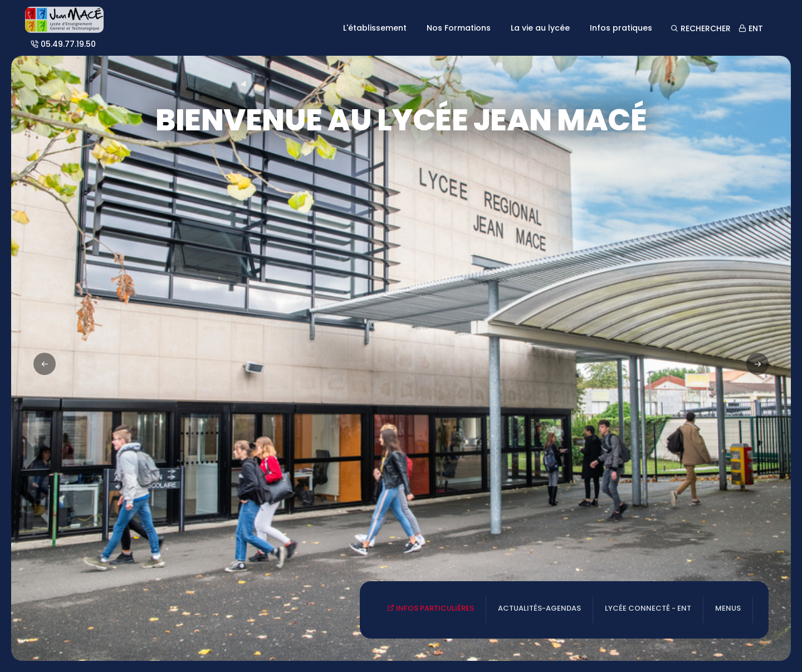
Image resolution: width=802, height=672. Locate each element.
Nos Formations (459, 28)
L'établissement (375, 28)
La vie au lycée (540, 28)
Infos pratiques (621, 28)
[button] (757, 364)
